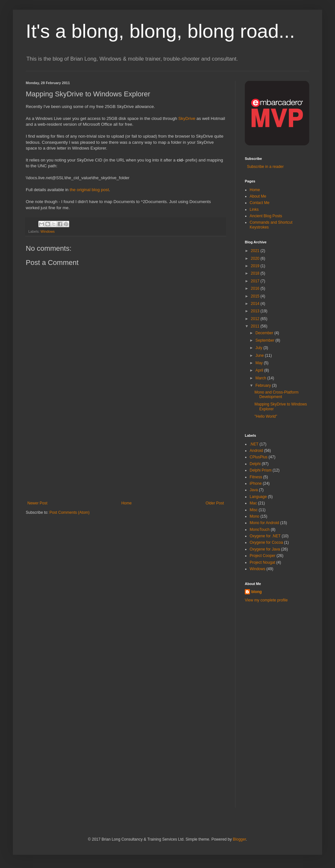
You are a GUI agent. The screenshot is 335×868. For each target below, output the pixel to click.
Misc (254, 510)
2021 (256, 251)
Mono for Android (264, 523)
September (265, 340)
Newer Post (37, 503)
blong (257, 592)
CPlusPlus (258, 457)
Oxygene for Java (265, 549)
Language (258, 497)
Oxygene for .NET (265, 536)
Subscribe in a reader (264, 167)
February (264, 385)
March (261, 378)
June (260, 356)
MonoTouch (260, 530)
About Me (258, 196)
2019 (256, 266)
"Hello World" (266, 416)
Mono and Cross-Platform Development (277, 395)
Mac (253, 503)
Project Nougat (262, 562)
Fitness (256, 477)
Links (254, 210)
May (260, 363)
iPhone (256, 483)
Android (256, 451)
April (260, 370)
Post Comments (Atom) (69, 512)
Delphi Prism (261, 470)
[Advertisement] (126, 453)
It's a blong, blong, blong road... (160, 31)
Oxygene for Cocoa (266, 542)
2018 (256, 273)
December (265, 333)
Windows (48, 231)
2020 (256, 258)
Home (127, 503)
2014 (256, 304)
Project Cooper (263, 556)
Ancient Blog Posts (266, 216)
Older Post (215, 503)
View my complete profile (266, 600)
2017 (256, 281)
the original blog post (89, 190)
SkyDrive (187, 118)
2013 (256, 311)
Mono (254, 516)
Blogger (239, 839)
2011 (256, 326)
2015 (256, 296)
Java (254, 490)
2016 (256, 288)
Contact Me (259, 203)
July (259, 348)
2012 (256, 319)
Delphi (255, 464)
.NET (254, 444)
